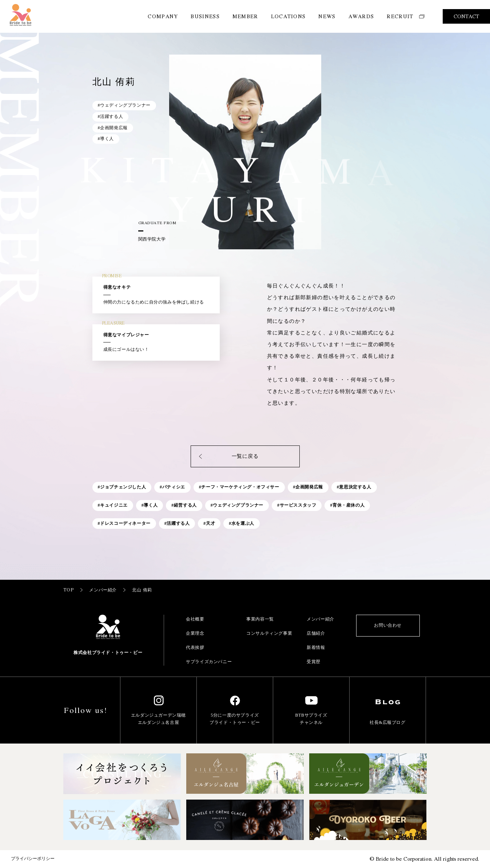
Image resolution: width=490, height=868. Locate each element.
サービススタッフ (298, 505)
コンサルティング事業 (269, 633)
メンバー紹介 (108, 590)
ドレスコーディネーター (125, 523)
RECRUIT (405, 16)
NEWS (327, 16)
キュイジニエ (114, 505)
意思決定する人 (355, 487)
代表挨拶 (195, 647)
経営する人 (185, 505)
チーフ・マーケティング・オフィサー (240, 487)
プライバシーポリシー (33, 859)
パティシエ (174, 487)
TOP (74, 590)
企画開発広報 (309, 487)
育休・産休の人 (348, 505)
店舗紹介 (316, 633)
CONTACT (466, 16)
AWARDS (361, 16)
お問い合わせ (388, 625)
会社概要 (195, 619)
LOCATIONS (288, 16)
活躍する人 (178, 523)
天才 (210, 523)
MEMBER (245, 16)
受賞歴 (314, 662)
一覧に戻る (228, 456)
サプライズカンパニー (209, 662)
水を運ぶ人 (243, 523)
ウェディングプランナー (238, 505)
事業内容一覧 (260, 619)
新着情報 (316, 647)
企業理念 (195, 633)
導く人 (151, 505)
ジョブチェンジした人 (123, 487)
